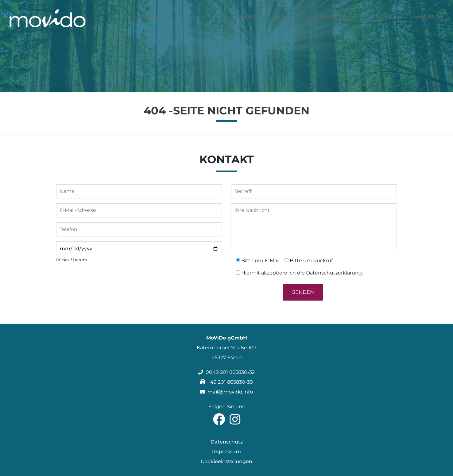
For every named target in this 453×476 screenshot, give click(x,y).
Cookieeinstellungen (226, 461)
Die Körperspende (146, 23)
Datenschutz (227, 442)
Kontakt (383, 23)
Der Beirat (243, 23)
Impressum (226, 452)
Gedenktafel (428, 23)
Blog (281, 23)
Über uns (200, 23)
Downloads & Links (329, 23)
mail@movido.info (226, 392)
